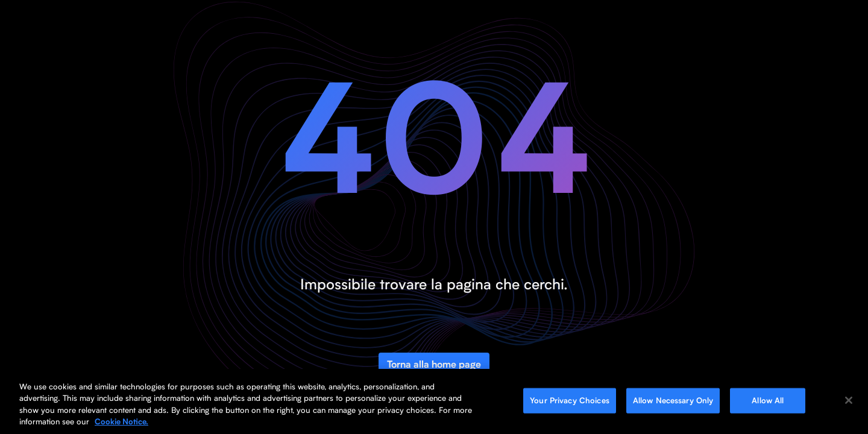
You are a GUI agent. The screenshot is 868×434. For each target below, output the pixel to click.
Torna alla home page (434, 364)
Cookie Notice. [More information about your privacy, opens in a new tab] (121, 422)
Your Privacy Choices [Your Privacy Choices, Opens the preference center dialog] (570, 400)
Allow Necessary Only (673, 400)
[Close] (849, 400)
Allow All (768, 400)
